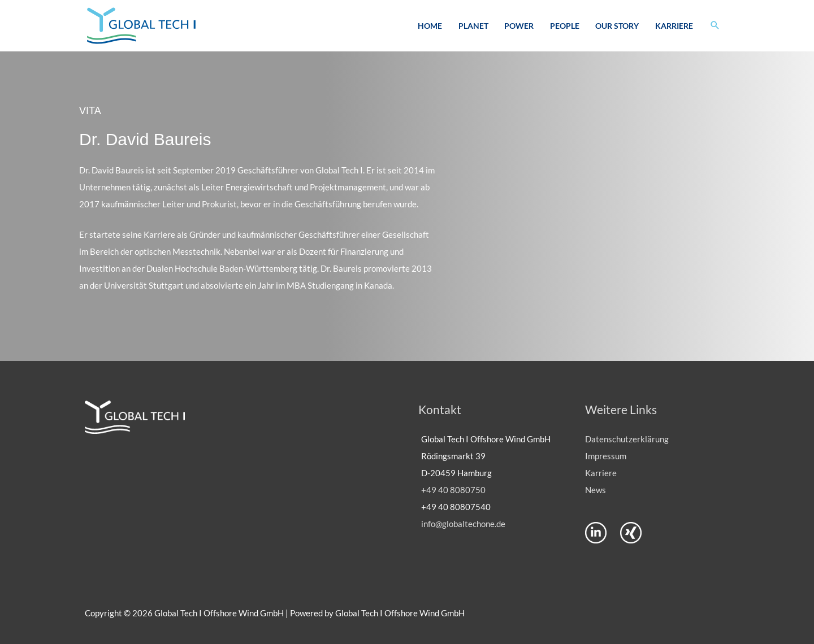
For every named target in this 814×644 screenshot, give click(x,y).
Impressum (606, 456)
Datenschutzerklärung (627, 439)
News (596, 490)
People (565, 26)
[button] (715, 26)
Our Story (617, 26)
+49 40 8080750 (453, 490)
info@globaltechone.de (463, 524)
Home (430, 26)
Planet (473, 26)
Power (519, 26)
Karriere (674, 26)
